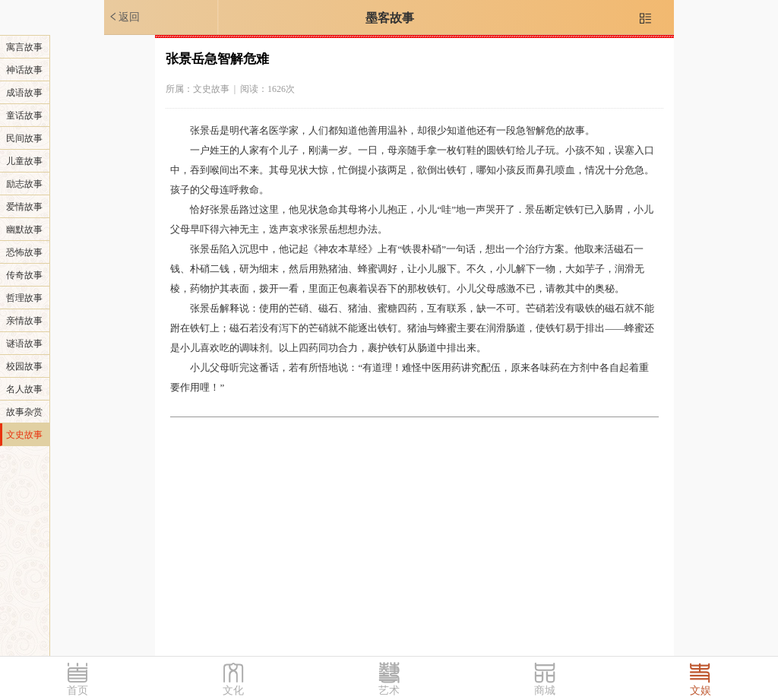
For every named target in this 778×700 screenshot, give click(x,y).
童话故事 (24, 116)
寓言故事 (24, 47)
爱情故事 (24, 207)
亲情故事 (24, 321)
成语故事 (24, 93)
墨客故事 (390, 18)
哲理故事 (24, 298)
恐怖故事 (24, 252)
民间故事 (24, 138)
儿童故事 (24, 161)
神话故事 (24, 70)
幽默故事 (24, 230)
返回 (124, 17)
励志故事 (24, 184)
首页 (77, 690)
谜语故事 (24, 344)
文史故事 (24, 435)
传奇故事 (24, 275)
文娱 (701, 690)
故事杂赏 (24, 412)
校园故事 (24, 366)
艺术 (389, 690)
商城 (545, 690)
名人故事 (24, 389)
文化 (233, 690)
